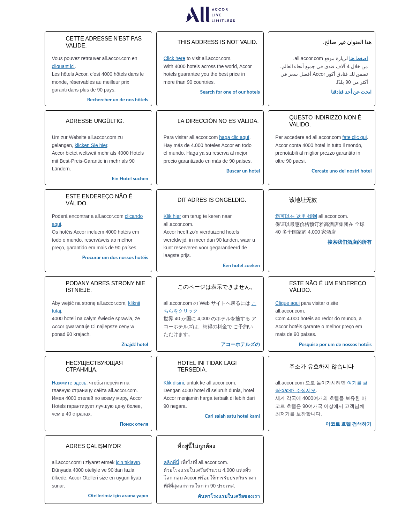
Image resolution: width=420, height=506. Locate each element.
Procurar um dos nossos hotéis (115, 257)
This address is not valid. (217, 42)
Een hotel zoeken (241, 265)
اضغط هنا (359, 58)
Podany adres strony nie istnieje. (106, 287)
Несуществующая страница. (95, 366)
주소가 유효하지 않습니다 (321, 366)
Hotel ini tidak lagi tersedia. (207, 366)
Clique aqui (287, 303)
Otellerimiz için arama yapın (118, 495)
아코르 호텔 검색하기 (349, 424)
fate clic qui (354, 137)
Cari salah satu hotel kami (232, 416)
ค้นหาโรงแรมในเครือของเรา (229, 496)
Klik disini (174, 383)
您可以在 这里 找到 (296, 216)
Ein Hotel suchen (130, 178)
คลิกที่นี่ (171, 462)
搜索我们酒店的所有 (350, 242)
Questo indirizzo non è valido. (325, 121)
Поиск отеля (134, 424)
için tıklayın (128, 462)
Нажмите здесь (69, 383)
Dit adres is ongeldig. (212, 200)
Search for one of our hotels (230, 92)
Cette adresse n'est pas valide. (104, 42)
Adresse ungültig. (95, 121)
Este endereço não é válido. (99, 200)
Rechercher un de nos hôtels (118, 99)
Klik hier (172, 216)
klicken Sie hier (91, 145)
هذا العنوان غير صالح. (347, 42)
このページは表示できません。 (217, 287)
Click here (174, 58)
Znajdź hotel (135, 344)
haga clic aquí (234, 137)
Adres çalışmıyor (93, 446)
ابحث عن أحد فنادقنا (351, 92)
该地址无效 (303, 200)
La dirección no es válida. (218, 121)
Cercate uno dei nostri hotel (342, 171)
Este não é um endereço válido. (328, 287)
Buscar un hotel (243, 171)
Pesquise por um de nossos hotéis (335, 344)
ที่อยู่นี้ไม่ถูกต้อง (196, 446)
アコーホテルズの (240, 344)
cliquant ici (63, 66)
